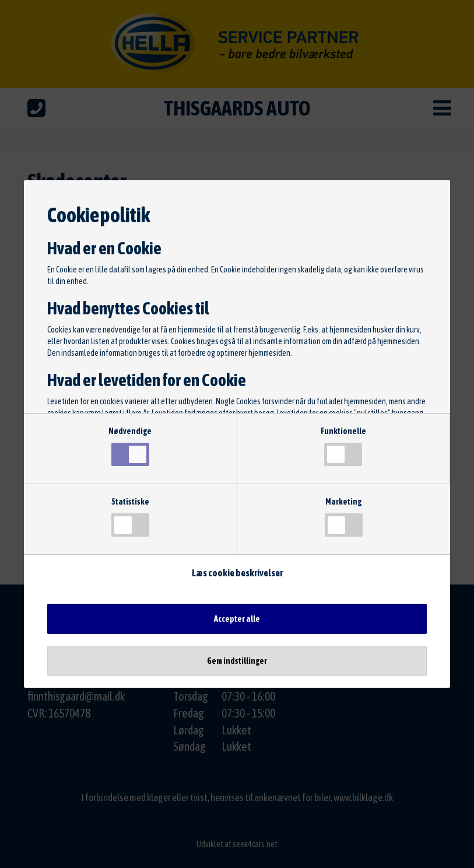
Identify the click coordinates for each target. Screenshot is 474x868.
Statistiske (130, 517)
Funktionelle (343, 446)
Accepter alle (237, 619)
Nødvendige (130, 446)
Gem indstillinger (237, 661)
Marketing (344, 517)
